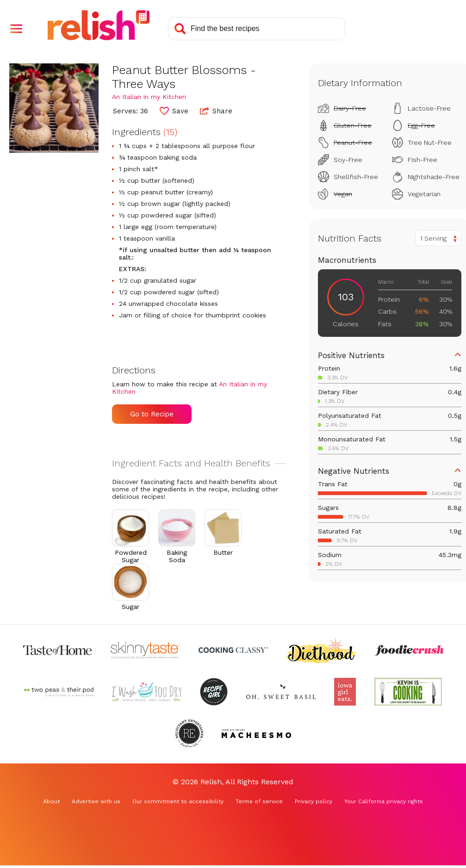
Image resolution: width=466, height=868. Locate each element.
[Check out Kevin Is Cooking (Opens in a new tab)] (408, 692)
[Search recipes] (257, 29)
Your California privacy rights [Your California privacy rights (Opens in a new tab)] (384, 801)
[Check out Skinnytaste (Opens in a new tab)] (145, 650)
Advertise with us (96, 801)
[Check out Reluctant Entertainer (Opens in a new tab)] (189, 733)
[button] (16, 29)
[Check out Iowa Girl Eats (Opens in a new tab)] (345, 692)
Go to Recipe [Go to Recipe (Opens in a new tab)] (152, 414)
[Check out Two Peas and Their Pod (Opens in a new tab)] (59, 692)
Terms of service (259, 801)
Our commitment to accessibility (178, 801)
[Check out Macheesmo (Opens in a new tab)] (256, 733)
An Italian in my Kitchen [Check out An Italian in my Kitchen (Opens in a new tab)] (149, 97)
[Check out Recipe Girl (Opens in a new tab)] (214, 692)
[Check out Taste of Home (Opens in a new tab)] (57, 650)
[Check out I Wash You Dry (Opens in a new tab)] (147, 692)
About (51, 801)
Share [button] (216, 111)
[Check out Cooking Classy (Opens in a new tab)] (233, 650)
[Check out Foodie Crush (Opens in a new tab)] (409, 650)
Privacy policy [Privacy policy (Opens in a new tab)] (314, 801)
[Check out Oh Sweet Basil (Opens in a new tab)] (281, 692)
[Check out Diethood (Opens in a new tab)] (321, 650)
